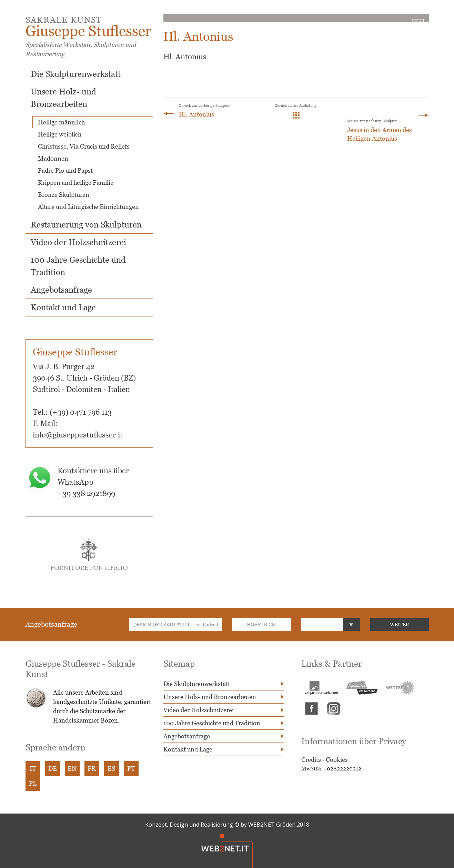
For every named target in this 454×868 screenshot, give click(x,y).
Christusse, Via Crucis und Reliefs (84, 146)
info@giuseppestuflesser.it (78, 435)
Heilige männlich (61, 122)
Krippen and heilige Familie (76, 183)
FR (92, 769)
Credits (311, 760)
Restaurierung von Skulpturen (86, 225)
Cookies (337, 760)
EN (72, 769)
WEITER (400, 624)
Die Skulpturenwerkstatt (76, 74)
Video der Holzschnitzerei (78, 242)
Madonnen (53, 158)
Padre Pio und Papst (65, 170)
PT (131, 769)
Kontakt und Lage (63, 307)
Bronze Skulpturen (64, 195)
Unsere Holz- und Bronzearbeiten (210, 697)
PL (33, 783)
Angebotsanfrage (61, 290)
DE (53, 769)
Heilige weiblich (60, 134)
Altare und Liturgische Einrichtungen (88, 207)
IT (33, 769)
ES (111, 769)
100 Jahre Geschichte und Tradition (212, 723)
